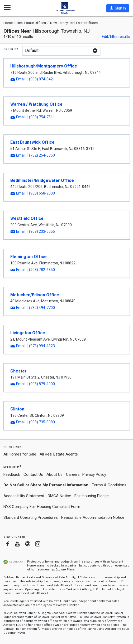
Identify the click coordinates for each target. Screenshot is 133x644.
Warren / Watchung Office (36, 104)
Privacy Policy (94, 474)
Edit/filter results (116, 37)
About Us (54, 474)
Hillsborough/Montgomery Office (44, 66)
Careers (73, 474)
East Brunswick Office (32, 142)
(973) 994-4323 (42, 346)
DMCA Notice (59, 496)
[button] (118, 8)
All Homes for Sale (20, 454)
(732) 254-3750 (42, 155)
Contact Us (33, 474)
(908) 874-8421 (42, 79)
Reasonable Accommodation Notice (93, 517)
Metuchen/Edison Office (35, 295)
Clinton (17, 409)
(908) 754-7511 (42, 117)
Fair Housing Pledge (92, 496)
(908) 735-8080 (42, 422)
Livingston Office (28, 333)
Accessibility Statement (24, 496)
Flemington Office (28, 257)
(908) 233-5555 (42, 231)
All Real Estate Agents (59, 454)
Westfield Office (27, 218)
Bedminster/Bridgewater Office (42, 180)
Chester (18, 371)
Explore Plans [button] (65, 570)
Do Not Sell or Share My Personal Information (46, 485)
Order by (11, 49)
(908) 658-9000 (42, 193)
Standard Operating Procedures (31, 517)
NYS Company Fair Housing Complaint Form (42, 507)
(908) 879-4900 (42, 384)
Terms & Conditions (109, 485)
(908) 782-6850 (42, 270)
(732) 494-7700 (42, 308)
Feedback (12, 475)
